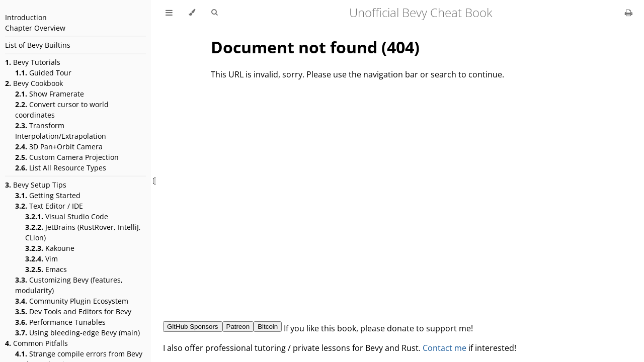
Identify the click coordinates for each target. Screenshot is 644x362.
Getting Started (48, 195)
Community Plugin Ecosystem (72, 301)
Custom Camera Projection (67, 157)
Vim (42, 259)
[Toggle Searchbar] (214, 13)
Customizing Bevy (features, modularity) (69, 285)
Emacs (46, 269)
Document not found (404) (315, 47)
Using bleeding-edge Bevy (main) (77, 333)
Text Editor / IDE (49, 206)
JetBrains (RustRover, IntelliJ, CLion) (83, 232)
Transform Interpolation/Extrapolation (61, 131)
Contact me (445, 348)
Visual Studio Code (67, 216)
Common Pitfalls (36, 343)
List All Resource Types (61, 168)
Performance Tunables (60, 322)
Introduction (26, 17)
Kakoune (50, 248)
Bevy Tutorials (33, 62)
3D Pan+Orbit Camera (59, 147)
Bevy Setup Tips (36, 185)
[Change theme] (192, 13)
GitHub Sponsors (193, 327)
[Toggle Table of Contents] (169, 13)
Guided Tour (43, 73)
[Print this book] (629, 13)
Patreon (238, 327)
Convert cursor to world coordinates (62, 110)
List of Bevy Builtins (38, 45)
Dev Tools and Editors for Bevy (73, 311)
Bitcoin (268, 327)
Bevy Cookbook (34, 83)
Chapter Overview (35, 28)
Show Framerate (50, 94)
